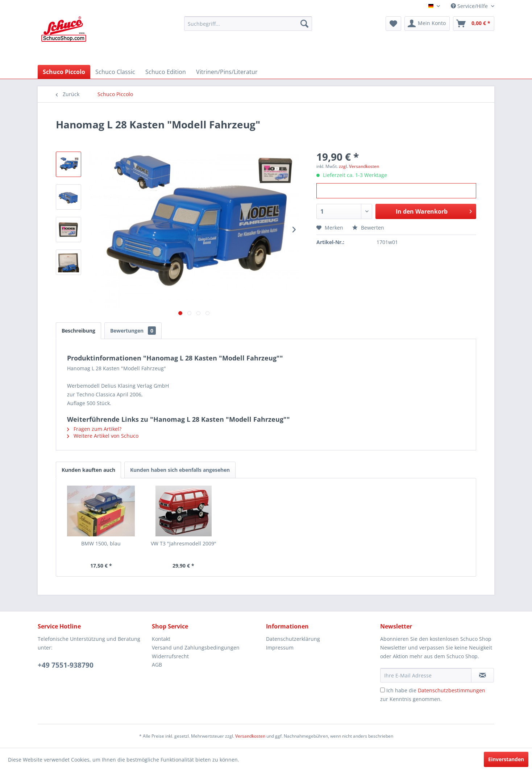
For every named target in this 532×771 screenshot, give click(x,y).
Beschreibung (78, 331)
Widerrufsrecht (170, 656)
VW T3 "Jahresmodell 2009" (184, 543)
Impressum (280, 648)
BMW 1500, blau (101, 543)
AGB (157, 665)
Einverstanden (506, 759)
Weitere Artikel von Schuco (103, 436)
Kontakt (161, 639)
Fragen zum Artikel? (94, 429)
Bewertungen (133, 331)
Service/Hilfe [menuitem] (470, 6)
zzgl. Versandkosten (359, 166)
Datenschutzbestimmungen (452, 690)
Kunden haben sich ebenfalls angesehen (180, 470)
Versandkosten (250, 736)
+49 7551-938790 (66, 665)
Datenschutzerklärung (293, 639)
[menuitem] (248, 24)
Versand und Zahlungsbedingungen (196, 648)
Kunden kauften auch (88, 470)
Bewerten (368, 228)
